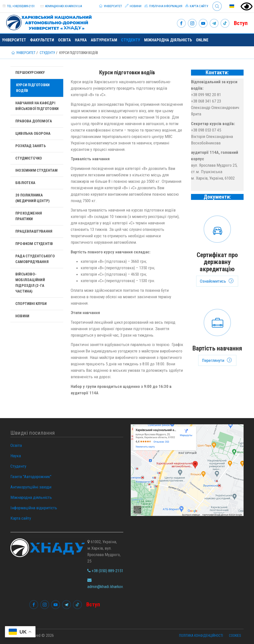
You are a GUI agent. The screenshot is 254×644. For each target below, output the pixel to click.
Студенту (131, 40)
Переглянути (217, 336)
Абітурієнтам (104, 40)
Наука (81, 40)
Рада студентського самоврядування (35, 259)
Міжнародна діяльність (168, 40)
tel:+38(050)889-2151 (21, 6)
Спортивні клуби (31, 304)
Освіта (64, 40)
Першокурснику (30, 73)
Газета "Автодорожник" (31, 477)
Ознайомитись (217, 250)
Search (217, 6)
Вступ (241, 23)
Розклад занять (31, 146)
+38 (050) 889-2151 (105, 571)
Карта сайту (197, 6)
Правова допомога (34, 121)
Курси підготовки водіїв (33, 88)
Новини (133, 6)
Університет (111, 6)
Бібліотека (25, 183)
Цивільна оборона (33, 134)
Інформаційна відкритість (34, 508)
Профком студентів (34, 244)
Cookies (235, 636)
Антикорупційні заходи (31, 487)
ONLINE (202, 40)
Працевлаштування (34, 231)
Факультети (42, 40)
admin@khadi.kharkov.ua (63, 6)
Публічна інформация (163, 6)
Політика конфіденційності (201, 636)
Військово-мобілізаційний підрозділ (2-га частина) (30, 283)
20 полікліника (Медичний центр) (32, 198)
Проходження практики (29, 216)
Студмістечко (29, 158)
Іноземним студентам (36, 170)
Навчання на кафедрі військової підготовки (37, 106)
